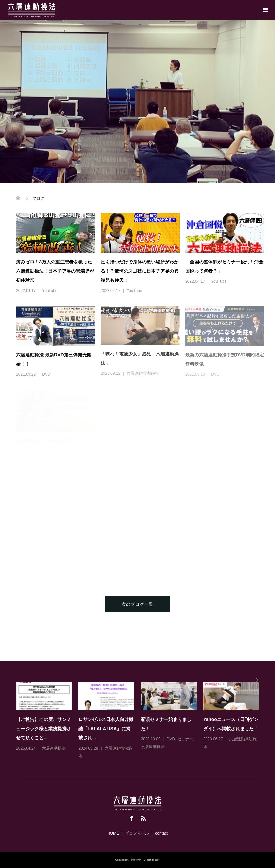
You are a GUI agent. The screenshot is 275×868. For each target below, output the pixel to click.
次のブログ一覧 (137, 604)
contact (161, 833)
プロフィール (137, 833)
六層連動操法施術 (142, 373)
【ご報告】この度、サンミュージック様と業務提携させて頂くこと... (44, 729)
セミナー (185, 739)
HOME (113, 833)
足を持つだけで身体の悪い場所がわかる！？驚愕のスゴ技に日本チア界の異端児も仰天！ (140, 271)
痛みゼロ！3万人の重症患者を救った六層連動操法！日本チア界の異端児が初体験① (55, 271)
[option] (141, 721)
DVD (46, 374)
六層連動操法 (54, 748)
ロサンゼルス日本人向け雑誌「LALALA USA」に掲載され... (106, 729)
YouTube (50, 291)
